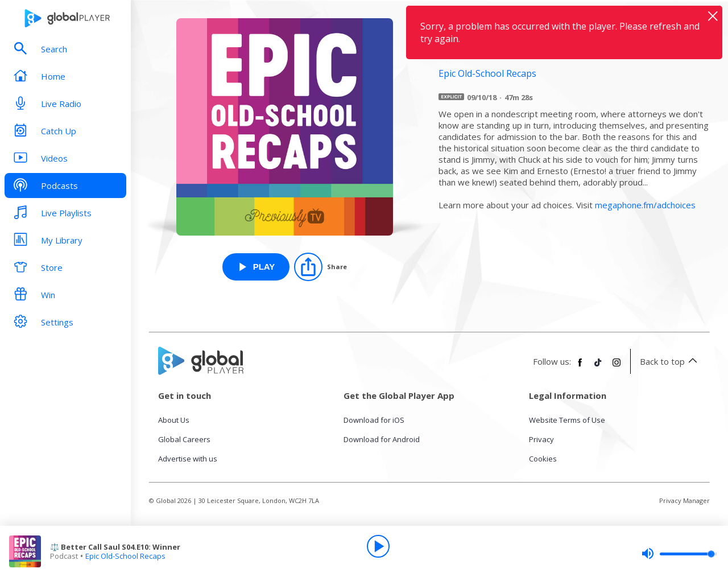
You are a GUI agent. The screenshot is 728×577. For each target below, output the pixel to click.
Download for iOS (374, 420)
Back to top (670, 361)
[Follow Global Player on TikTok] (598, 367)
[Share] (320, 267)
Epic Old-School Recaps (125, 556)
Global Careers (184, 439)
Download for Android (382, 439)
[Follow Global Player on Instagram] (617, 367)
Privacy (541, 439)
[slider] (679, 554)
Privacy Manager (684, 500)
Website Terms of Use (567, 420)
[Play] (378, 546)
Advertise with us (188, 459)
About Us (174, 420)
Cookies (543, 459)
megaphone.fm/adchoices (645, 205)
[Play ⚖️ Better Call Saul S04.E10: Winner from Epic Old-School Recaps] (256, 267)
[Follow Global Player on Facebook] (580, 367)
